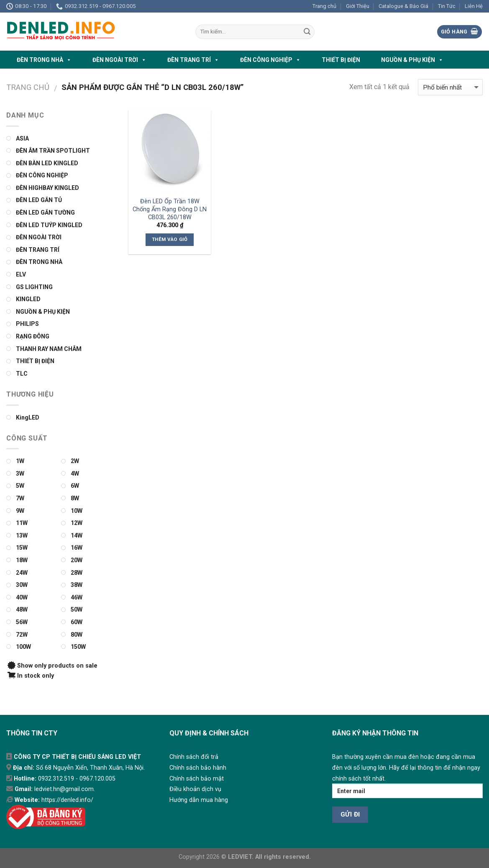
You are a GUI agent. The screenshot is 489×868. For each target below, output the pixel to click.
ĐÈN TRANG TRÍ (193, 60)
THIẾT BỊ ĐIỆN (341, 60)
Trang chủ (324, 6)
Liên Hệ (474, 6)
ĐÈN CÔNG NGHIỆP (270, 60)
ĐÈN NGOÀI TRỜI (119, 60)
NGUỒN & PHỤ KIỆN (412, 60)
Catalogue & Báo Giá (403, 6)
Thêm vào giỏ (170, 239)
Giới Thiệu (358, 6)
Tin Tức (447, 6)
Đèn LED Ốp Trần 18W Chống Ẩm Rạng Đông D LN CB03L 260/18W (170, 209)
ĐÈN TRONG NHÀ (44, 60)
